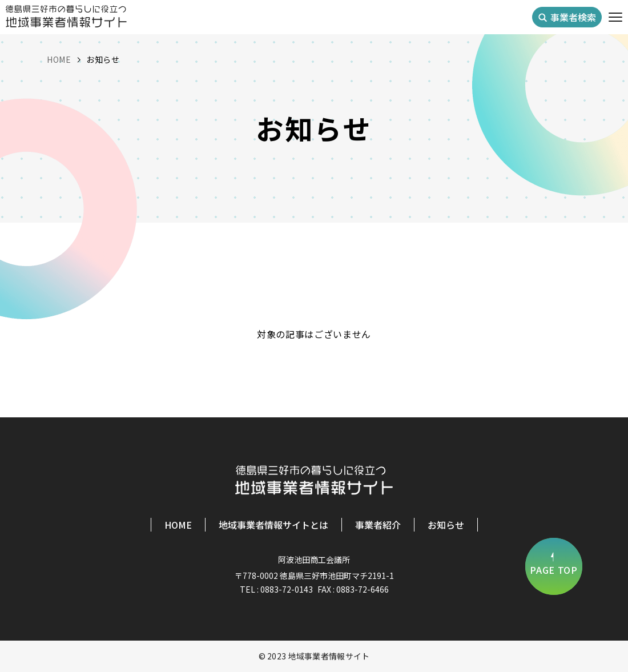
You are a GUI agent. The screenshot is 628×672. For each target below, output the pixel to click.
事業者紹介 (378, 525)
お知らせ (446, 525)
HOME (178, 525)
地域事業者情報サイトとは (273, 525)
